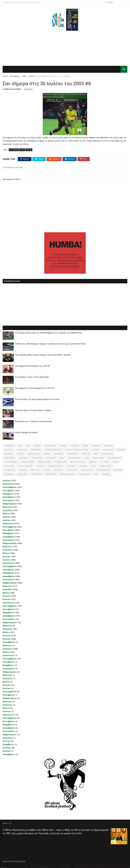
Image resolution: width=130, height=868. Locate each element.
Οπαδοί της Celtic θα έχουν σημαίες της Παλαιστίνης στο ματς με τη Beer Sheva (51, 344)
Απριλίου (7, 510)
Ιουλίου (6, 481)
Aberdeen (75, 446)
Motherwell (108, 446)
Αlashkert (106, 474)
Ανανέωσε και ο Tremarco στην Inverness (34, 422)
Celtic (24, 76)
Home (5, 76)
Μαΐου (6, 514)
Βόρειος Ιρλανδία (25, 466)
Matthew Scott (51, 474)
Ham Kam (40, 466)
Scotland (37, 446)
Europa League (34, 454)
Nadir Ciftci (35, 470)
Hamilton (96, 450)
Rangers (64, 446)
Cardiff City (86, 454)
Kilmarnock (9, 450)
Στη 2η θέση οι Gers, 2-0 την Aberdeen (32, 377)
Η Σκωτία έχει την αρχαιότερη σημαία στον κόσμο (37, 399)
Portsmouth (51, 458)
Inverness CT (108, 450)
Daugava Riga (10, 470)
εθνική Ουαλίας (45, 462)
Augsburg (93, 462)
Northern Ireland (28, 462)
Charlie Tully (72, 470)
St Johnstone (36, 450)
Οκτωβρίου (8, 491)
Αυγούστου (8, 484)
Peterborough (37, 458)
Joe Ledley (118, 470)
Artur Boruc (59, 470)
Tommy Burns (84, 474)
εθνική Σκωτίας (51, 446)
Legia (87, 458)
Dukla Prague (10, 458)
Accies (94, 466)
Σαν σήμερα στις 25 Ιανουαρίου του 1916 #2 (35, 388)
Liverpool (20, 454)
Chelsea (47, 454)
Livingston (9, 454)
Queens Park (72, 454)
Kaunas (32, 76)
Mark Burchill (36, 474)
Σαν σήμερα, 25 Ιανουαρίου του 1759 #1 (33, 366)
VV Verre (47, 470)
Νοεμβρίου (8, 494)
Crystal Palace (107, 454)
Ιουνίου (6, 517)
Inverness (121, 450)
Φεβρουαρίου (10, 504)
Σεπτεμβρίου (9, 487)
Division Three (87, 470)
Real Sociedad (98, 458)
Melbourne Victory (55, 466)
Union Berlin (9, 466)
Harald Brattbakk (103, 470)
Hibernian (96, 446)
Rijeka (62, 458)
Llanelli (115, 462)
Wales (96, 474)
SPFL (28, 446)
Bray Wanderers (114, 458)
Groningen (23, 458)
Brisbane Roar (106, 466)
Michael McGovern (68, 474)
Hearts (85, 446)
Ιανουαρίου (8, 500)
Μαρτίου (7, 507)
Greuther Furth (61, 462)
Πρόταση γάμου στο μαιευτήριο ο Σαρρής (33, 410)
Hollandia (23, 470)
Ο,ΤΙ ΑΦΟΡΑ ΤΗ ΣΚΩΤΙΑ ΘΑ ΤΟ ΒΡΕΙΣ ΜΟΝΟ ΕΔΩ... (21, 2)
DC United (104, 462)
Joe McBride (9, 474)
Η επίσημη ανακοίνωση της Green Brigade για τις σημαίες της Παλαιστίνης (48, 333)
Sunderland (59, 454)
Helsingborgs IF (75, 458)
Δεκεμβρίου (9, 497)
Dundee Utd (22, 450)
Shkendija (83, 466)
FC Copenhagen (11, 462)
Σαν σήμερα (15, 76)
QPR (96, 454)
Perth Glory (71, 466)
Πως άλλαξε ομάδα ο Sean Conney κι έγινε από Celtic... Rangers (43, 355)
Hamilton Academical (53, 450)
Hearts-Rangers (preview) (26, 433)
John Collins (23, 474)
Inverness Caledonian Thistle (77, 450)
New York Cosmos (78, 462)
